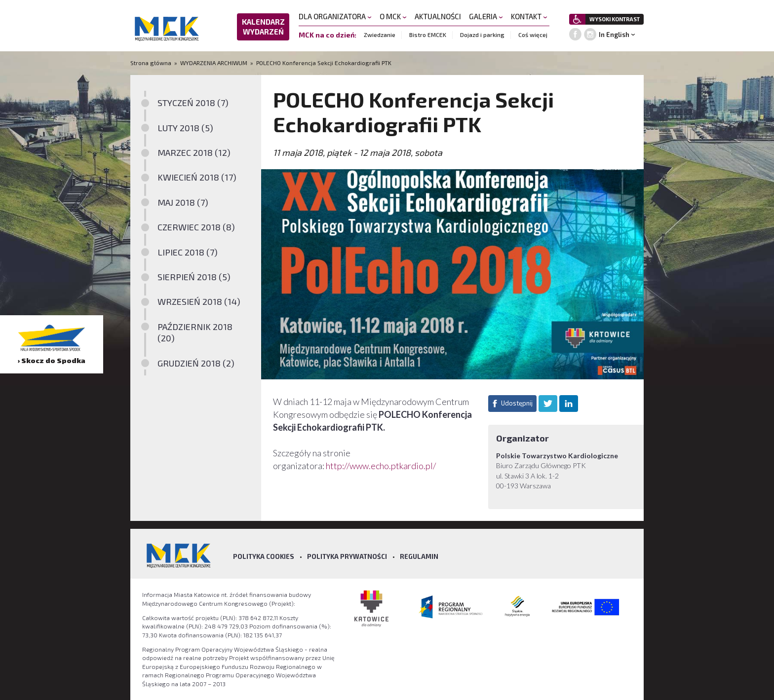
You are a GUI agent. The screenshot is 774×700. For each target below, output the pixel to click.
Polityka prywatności (347, 556)
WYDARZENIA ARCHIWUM (214, 63)
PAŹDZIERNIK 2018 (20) (195, 332)
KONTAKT (529, 16)
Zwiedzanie (380, 35)
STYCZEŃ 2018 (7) (193, 103)
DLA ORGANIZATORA (335, 16)
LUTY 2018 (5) (185, 128)
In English (614, 35)
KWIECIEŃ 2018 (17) (197, 177)
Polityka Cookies (264, 556)
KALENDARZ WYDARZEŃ (263, 27)
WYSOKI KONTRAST (615, 19)
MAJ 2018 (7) (183, 202)
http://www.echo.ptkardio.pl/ (381, 466)
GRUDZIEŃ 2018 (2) (196, 363)
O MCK (393, 16)
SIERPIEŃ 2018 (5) (194, 277)
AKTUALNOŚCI (438, 16)
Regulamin (419, 556)
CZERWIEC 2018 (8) (196, 227)
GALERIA (486, 16)
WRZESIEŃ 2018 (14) (199, 301)
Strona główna (152, 63)
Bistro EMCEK (428, 35)
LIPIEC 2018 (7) (188, 252)
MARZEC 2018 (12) (194, 152)
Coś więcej (533, 35)
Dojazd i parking (482, 35)
